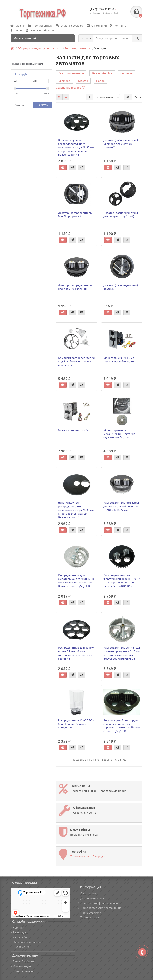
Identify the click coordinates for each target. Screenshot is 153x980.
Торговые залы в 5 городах (88, 856)
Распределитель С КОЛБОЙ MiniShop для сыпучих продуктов (76, 724)
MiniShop (64, 81)
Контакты (118, 26)
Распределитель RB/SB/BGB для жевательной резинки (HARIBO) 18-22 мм (122, 506)
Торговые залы (89, 917)
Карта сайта (19, 937)
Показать (43, 105)
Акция (17, 31)
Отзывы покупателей (26, 942)
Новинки (17, 928)
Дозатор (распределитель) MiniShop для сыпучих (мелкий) (121, 144)
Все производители (71, 73)
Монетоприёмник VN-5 (73, 430)
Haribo (100, 81)
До (35, 81)
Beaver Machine (102, 73)
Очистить (20, 105)
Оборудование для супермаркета (39, 48)
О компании (97, 26)
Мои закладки (21, 966)
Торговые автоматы (78, 48)
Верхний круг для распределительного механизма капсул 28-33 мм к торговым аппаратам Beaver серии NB (76, 147)
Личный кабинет (22, 961)
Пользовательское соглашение (100, 908)
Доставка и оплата (91, 898)
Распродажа (20, 932)
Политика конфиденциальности (100, 903)
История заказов (23, 971)
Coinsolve (127, 73)
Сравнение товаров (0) (71, 88)
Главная (18, 26)
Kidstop (83, 81)
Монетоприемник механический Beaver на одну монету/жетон (119, 434)
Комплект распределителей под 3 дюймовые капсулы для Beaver (76, 361)
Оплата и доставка (70, 26)
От (15, 81)
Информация (20, 947)
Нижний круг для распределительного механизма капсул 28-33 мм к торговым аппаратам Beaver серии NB (76, 510)
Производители (40, 26)
